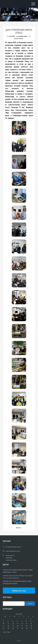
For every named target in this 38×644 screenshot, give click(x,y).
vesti (19, 528)
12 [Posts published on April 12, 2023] (13, 623)
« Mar (5, 632)
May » (9, 632)
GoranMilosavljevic (22, 36)
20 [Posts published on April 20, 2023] (18, 626)
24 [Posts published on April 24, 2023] (4, 628)
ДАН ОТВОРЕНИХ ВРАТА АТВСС (19, 31)
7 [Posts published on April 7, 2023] (22, 621)
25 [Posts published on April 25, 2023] (8, 628)
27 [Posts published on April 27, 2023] (18, 628)
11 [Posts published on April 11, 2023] (8, 623)
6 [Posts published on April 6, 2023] (17, 621)
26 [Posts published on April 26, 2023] (13, 628)
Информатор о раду (19, 591)
